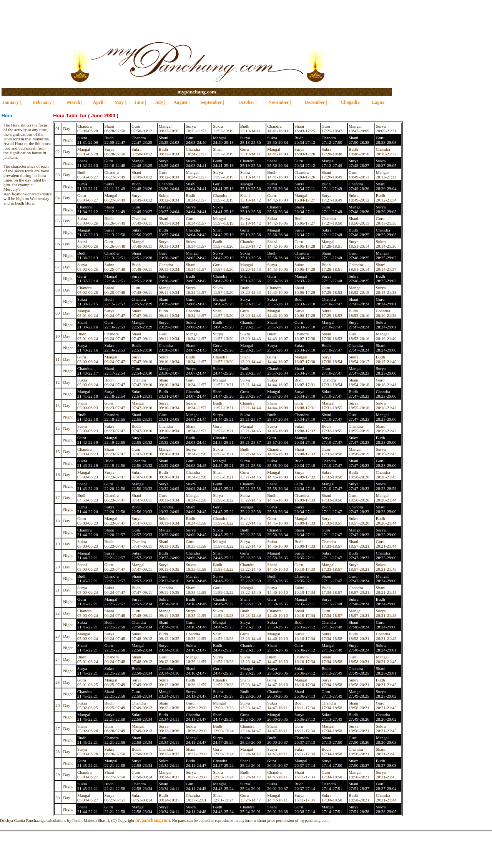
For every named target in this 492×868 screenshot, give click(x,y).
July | (160, 102)
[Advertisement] (246, 17)
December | (316, 102)
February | (43, 102)
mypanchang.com (197, 92)
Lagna (378, 102)
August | (181, 102)
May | (120, 102)
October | (247, 102)
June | (140, 102)
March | (75, 102)
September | (212, 102)
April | (99, 102)
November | (280, 102)
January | (12, 102)
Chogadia (350, 102)
